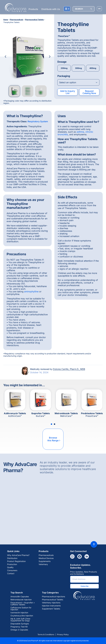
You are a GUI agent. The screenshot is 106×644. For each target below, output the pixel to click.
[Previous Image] (6, 57)
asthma (80, 132)
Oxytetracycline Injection (22, 616)
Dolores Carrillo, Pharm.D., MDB (69, 369)
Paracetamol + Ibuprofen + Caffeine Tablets (23, 604)
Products (33, 9)
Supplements (45, 561)
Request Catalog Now (89, 92)
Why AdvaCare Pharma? (18, 555)
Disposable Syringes (20, 624)
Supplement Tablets (51, 609)
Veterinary (43, 564)
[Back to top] (94, 544)
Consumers (12, 570)
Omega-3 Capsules (19, 630)
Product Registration (16, 561)
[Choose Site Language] (99, 9)
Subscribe (85, 586)
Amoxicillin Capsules (20, 597)
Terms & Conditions (46, 634)
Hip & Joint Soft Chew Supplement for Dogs (20, 620)
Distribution (12, 558)
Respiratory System (38, 121)
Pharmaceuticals (46, 555)
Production (12, 564)
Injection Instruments (51, 606)
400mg (93, 68)
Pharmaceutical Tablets (53, 600)
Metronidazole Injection (21, 600)
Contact (11, 573)
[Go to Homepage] (15, 8)
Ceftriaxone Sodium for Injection (21, 609)
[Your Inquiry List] (67, 9)
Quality (10, 567)
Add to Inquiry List (68, 92)
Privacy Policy (63, 634)
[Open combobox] (78, 82)
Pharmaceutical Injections (53, 597)
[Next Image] (50, 57)
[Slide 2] (55, 424)
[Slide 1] (51, 424)
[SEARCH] (84, 9)
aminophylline (31, 292)
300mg (78, 68)
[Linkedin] (87, 556)
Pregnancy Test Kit (19, 627)
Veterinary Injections (51, 603)
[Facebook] (79, 556)
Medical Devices (46, 558)
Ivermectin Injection (19, 613)
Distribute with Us (51, 9)
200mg (64, 68)
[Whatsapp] (72, 556)
